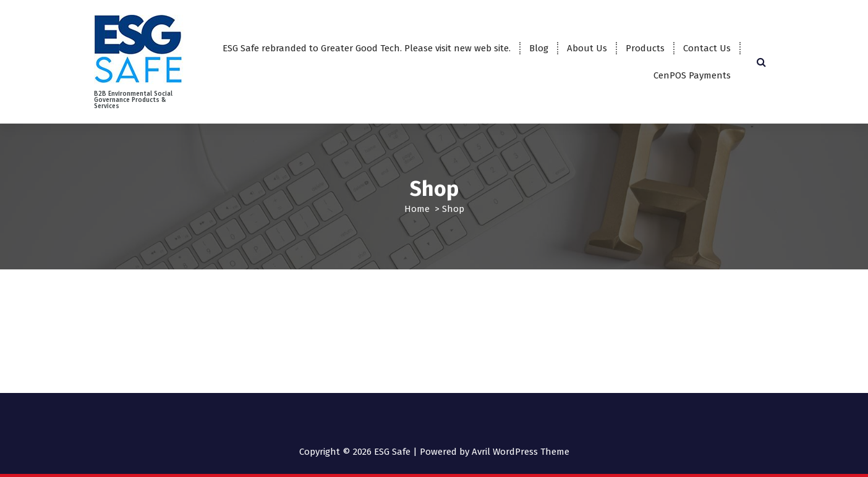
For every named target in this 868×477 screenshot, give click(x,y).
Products (645, 48)
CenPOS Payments (692, 75)
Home (417, 209)
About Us (587, 48)
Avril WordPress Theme (521, 452)
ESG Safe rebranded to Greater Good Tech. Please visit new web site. (367, 48)
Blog (539, 48)
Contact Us (707, 48)
